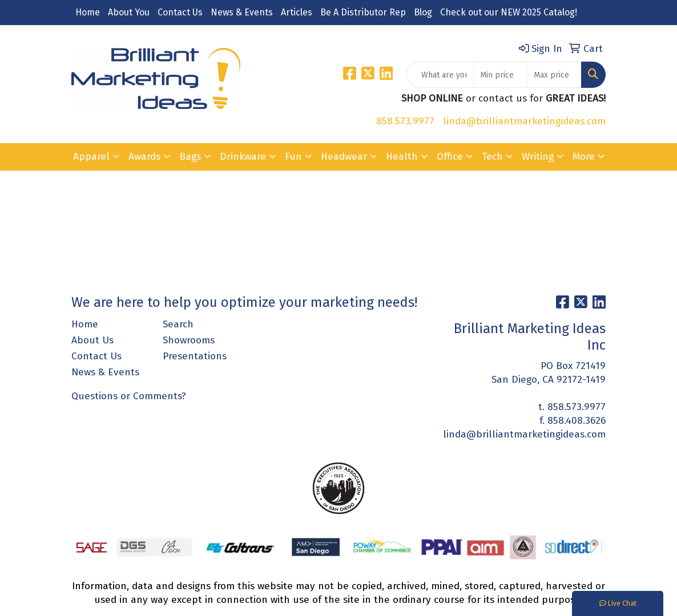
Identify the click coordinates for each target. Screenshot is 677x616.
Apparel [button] (91, 157)
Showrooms (189, 340)
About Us (92, 340)
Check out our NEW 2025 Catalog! (509, 12)
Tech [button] (492, 157)
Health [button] (402, 157)
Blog (423, 12)
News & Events (242, 12)
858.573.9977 (405, 121)
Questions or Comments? (129, 396)
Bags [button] (190, 157)
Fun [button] (293, 157)
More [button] (584, 157)
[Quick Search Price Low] (501, 75)
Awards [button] (144, 157)
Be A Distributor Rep (363, 12)
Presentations (195, 356)
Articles (297, 12)
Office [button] (450, 157)
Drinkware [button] (243, 157)
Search (178, 324)
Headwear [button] (344, 157)
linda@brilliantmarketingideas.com (524, 121)
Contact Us (180, 12)
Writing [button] (538, 157)
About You (129, 12)
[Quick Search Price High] (555, 75)
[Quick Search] (440, 75)
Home (88, 12)
